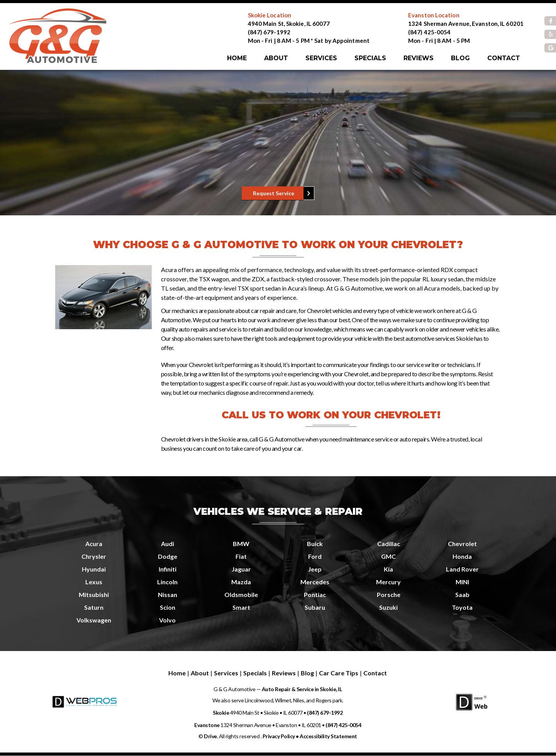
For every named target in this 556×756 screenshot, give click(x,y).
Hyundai (94, 569)
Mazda (241, 582)
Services (321, 58)
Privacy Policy (279, 736)
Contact (504, 58)
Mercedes (315, 582)
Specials (370, 58)
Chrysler (94, 556)
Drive (210, 736)
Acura (94, 544)
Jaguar (241, 569)
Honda (462, 556)
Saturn (94, 607)
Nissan (168, 594)
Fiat (241, 556)
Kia (388, 569)
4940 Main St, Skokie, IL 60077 (289, 24)
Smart (241, 607)
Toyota (462, 607)
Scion (168, 607)
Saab (462, 594)
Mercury (388, 582)
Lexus (94, 582)
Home (237, 58)
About (276, 58)
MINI (462, 582)
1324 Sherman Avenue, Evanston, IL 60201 (466, 24)
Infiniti (168, 569)
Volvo (167, 620)
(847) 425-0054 (429, 32)
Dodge (168, 556)
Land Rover (462, 569)
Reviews (419, 58)
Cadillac (389, 544)
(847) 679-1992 (269, 32)
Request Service (274, 193)
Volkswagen (94, 620)
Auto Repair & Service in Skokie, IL (301, 689)
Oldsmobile (241, 594)
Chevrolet (462, 544)
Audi (168, 544)
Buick (315, 544)
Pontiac (315, 594)
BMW (241, 544)
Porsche (389, 594)
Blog (460, 58)
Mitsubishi (94, 594)
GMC (388, 556)
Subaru (315, 607)
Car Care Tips (339, 673)
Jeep (315, 569)
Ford (315, 556)
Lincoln (167, 582)
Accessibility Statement (328, 736)
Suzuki (388, 607)
